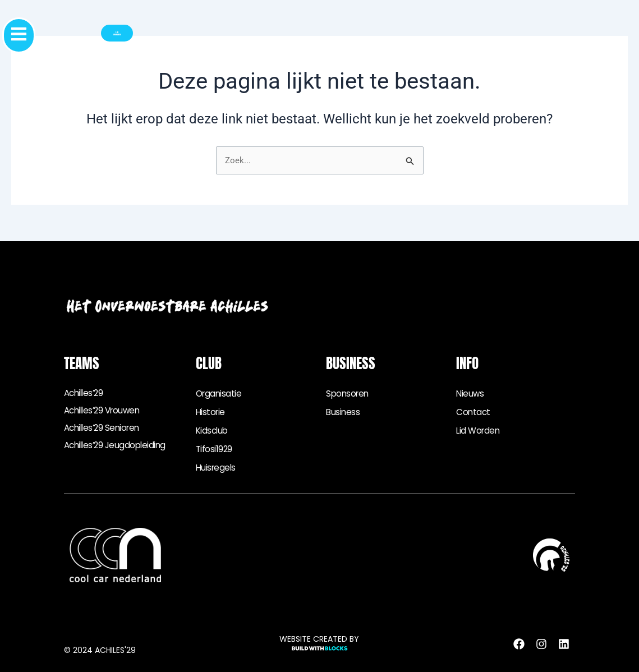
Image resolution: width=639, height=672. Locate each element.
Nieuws (470, 393)
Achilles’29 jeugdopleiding (118, 449)
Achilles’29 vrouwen (105, 412)
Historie (211, 412)
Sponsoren (349, 393)
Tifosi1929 (215, 449)
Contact (474, 412)
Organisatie (220, 393)
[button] (54, 35)
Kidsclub (213, 431)
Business (343, 412)
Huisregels (217, 468)
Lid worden (479, 431)
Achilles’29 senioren (105, 431)
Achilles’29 (86, 393)
